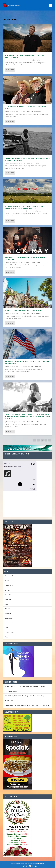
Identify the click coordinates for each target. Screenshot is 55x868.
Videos (7, 637)
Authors (7, 590)
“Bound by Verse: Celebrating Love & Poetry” (24, 310)
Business (8, 595)
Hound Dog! (9, 700)
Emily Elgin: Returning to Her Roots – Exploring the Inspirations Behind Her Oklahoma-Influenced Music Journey (27, 417)
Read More (10, 70)
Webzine (41, 863)
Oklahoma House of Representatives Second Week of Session (25, 686)
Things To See (9, 632)
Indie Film (8, 614)
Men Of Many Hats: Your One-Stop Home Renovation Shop (25, 696)
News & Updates (10, 576)
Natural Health (10, 618)
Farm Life (8, 599)
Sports (7, 628)
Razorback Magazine (12, 60)
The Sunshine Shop (11, 691)
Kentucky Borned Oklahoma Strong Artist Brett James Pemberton (27, 705)
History (7, 609)
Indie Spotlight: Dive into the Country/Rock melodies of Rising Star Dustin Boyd (24, 207)
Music (28, 60)
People (7, 623)
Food (6, 604)
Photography (9, 585)
